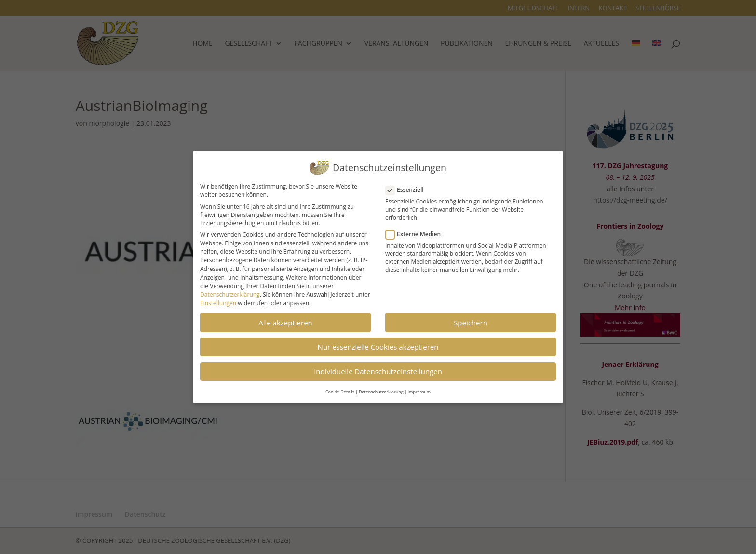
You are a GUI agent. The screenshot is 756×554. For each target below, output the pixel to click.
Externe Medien (417, 231)
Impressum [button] (419, 388)
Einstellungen (218, 300)
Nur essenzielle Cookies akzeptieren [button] (378, 343)
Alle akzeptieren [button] (285, 319)
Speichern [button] (471, 319)
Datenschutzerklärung (230, 291)
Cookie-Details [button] (340, 388)
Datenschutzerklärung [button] (381, 388)
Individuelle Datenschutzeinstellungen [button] (378, 368)
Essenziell (409, 186)
